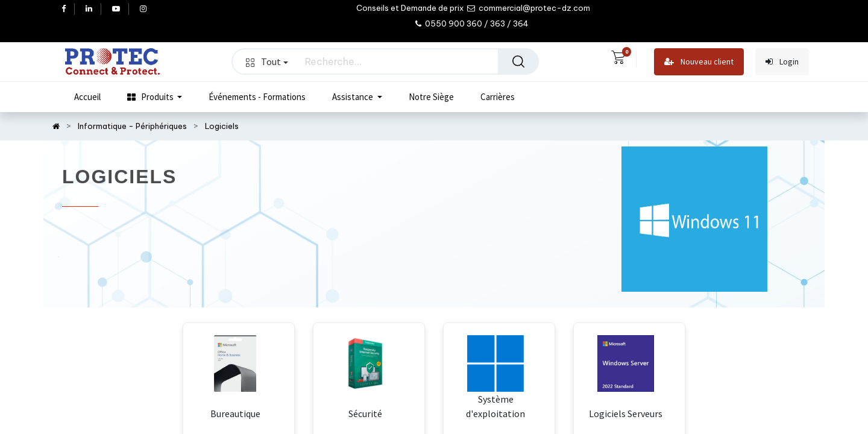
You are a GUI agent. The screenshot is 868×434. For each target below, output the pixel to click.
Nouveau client (699, 62)
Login (782, 62)
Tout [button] (267, 61)
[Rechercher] (518, 61)
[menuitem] (87, 97)
